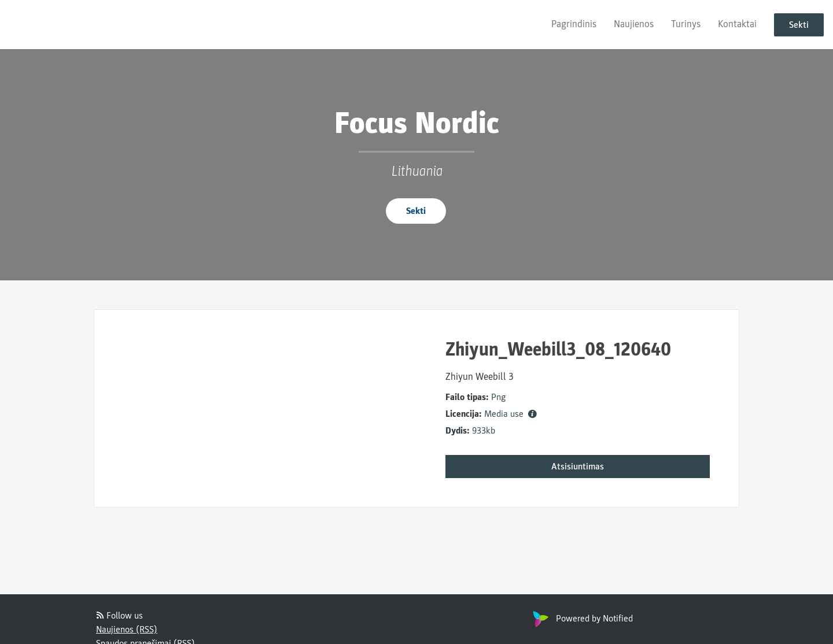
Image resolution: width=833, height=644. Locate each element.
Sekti (799, 25)
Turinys (686, 24)
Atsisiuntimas (578, 467)
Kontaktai (737, 24)
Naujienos (634, 24)
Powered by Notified (581, 619)
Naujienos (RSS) (127, 630)
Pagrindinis (574, 24)
